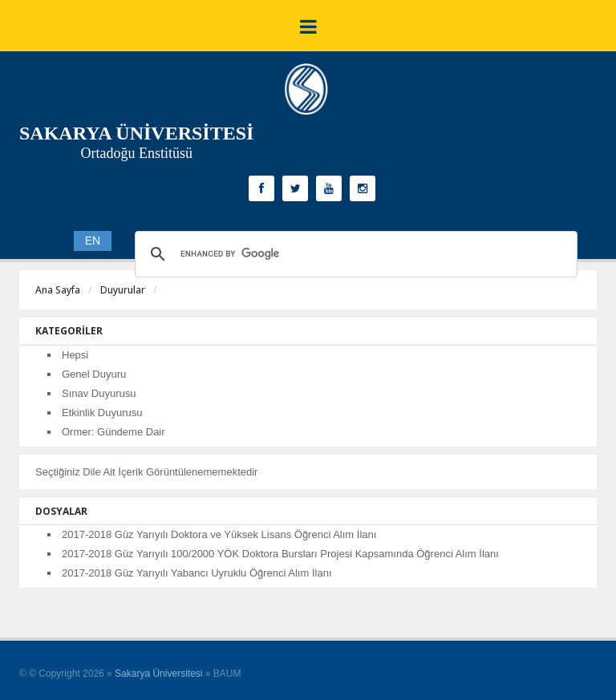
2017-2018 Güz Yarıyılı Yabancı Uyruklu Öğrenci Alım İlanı (197, 573)
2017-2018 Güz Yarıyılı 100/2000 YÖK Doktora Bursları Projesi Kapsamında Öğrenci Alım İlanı (280, 554)
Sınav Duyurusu (99, 393)
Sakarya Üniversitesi (158, 674)
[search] (354, 254)
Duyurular (123, 290)
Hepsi (75, 355)
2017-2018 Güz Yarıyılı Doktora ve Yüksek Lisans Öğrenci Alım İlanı (219, 534)
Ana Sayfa (58, 290)
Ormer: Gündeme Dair (113, 432)
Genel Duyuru (94, 374)
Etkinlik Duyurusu (102, 413)
